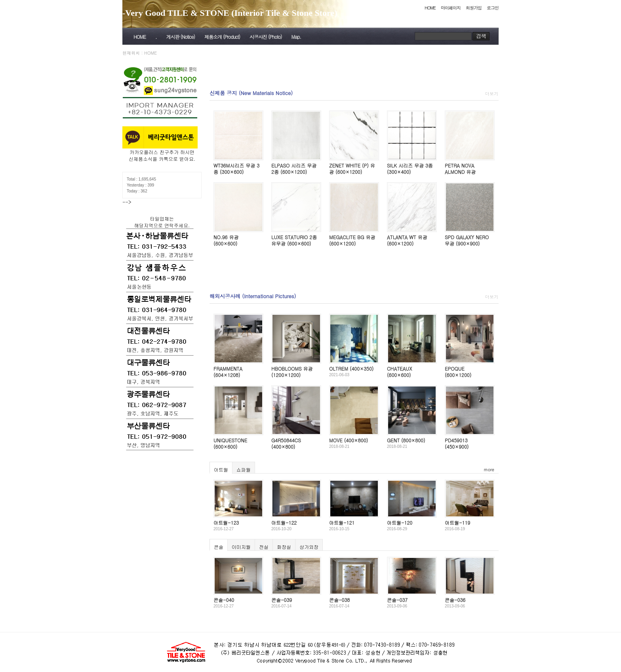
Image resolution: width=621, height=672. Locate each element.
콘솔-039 (282, 600)
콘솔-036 (455, 600)
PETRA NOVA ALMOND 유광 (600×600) (460, 171)
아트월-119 (457, 523)
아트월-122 (284, 523)
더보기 (492, 94)
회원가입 (474, 8)
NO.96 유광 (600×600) (226, 240)
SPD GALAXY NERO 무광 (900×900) (467, 240)
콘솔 (219, 547)
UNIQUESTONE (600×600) (230, 443)
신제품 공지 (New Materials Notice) (251, 93)
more (489, 469)
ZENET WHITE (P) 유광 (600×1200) (352, 168)
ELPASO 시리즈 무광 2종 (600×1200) (294, 168)
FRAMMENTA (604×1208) (228, 372)
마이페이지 (451, 8)
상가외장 (309, 547)
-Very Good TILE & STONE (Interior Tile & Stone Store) (230, 13)
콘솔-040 (224, 600)
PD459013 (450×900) (457, 443)
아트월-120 (400, 523)
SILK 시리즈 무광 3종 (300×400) (410, 168)
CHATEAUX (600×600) (399, 372)
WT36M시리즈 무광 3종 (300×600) (236, 168)
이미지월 (241, 547)
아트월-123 (226, 523)
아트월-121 (342, 523)
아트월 (221, 469)
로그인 (493, 8)
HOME (430, 8)
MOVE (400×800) (349, 440)
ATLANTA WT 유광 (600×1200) (407, 240)
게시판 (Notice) (180, 37)
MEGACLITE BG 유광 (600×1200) (352, 240)
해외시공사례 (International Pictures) (253, 296)
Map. (296, 37)
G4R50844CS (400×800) (286, 443)
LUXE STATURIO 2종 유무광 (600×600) (294, 240)
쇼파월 (244, 469)
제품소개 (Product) (222, 37)
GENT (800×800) (406, 440)
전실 (264, 547)
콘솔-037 (397, 600)
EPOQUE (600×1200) (458, 372)
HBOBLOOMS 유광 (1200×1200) (292, 372)
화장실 (284, 547)
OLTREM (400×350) (351, 368)
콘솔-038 (339, 600)
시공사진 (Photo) (266, 37)
